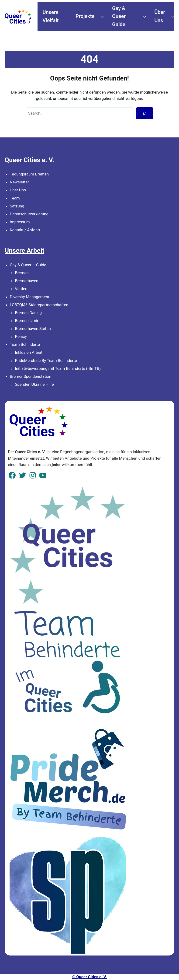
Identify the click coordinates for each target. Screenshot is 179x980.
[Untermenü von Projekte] (102, 16)
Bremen (22, 273)
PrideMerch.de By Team (36, 360)
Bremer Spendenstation (31, 376)
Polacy (21, 336)
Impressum (20, 222)
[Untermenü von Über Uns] (173, 16)
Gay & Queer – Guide (28, 265)
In (17, 352)
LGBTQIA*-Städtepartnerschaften (39, 305)
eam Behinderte (26, 344)
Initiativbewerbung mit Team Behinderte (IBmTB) (58, 368)
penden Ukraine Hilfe (36, 384)
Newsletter (19, 182)
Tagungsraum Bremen (29, 174)
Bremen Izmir (27, 321)
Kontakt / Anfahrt (25, 230)
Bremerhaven (27, 281)
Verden (21, 289)
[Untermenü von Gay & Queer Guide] (145, 16)
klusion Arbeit (30, 352)
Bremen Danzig (28, 313)
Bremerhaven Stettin (33, 329)
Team (15, 198)
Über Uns (18, 190)
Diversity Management (30, 297)
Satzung (17, 206)
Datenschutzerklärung (29, 214)
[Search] (145, 113)
